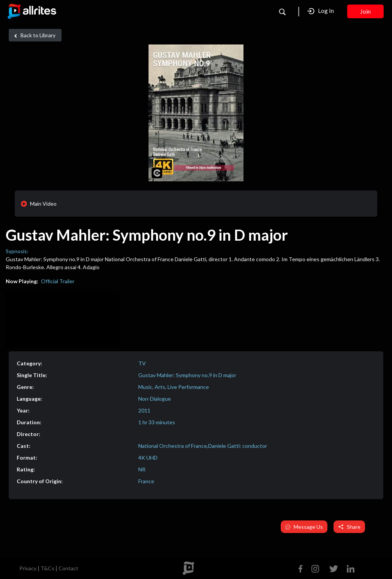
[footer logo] (188, 568)
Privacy (28, 568)
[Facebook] (302, 568)
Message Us (304, 527)
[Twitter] (334, 568)
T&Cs (47, 568)
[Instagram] (315, 568)
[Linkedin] (349, 568)
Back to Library (34, 35)
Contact (68, 568)
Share (349, 527)
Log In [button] (321, 11)
